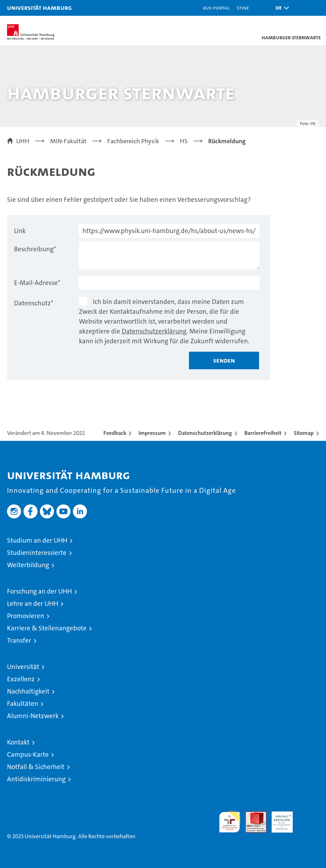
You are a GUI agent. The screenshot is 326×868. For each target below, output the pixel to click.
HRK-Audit (278, 819)
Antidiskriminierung (36, 779)
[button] (280, 8)
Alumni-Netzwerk (33, 716)
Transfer (19, 640)
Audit (252, 815)
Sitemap (304, 433)
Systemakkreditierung (308, 815)
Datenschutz (34, 303)
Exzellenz (21, 679)
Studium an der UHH (37, 540)
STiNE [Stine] (243, 8)
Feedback (115, 433)
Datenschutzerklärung (154, 331)
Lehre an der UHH (33, 604)
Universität (23, 667)
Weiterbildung (28, 565)
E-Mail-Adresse (37, 283)
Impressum (152, 433)
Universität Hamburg (39, 8)
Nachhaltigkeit (28, 691)
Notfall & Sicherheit (36, 767)
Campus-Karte (28, 754)
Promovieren (26, 616)
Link (20, 231)
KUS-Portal (216, 8)
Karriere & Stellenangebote (47, 628)
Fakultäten (23, 704)
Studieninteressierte (37, 553)
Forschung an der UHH (39, 591)
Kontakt (18, 742)
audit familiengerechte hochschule (230, 822)
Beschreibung (35, 249)
